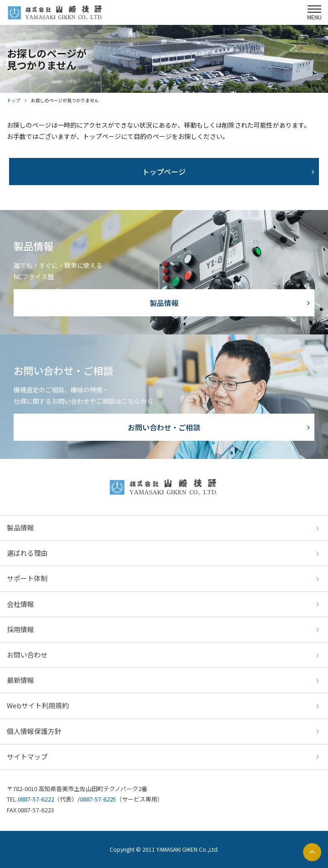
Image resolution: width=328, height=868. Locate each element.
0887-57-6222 (36, 799)
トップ (14, 100)
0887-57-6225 (98, 799)
